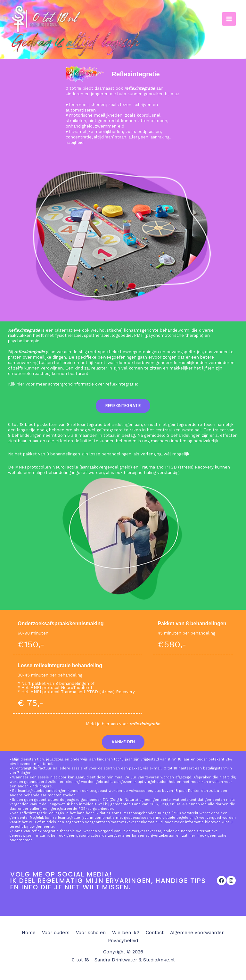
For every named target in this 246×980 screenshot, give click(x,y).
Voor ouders (56, 933)
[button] (123, 406)
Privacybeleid (123, 941)
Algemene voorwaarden (197, 933)
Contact (155, 933)
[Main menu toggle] (229, 19)
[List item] (221, 880)
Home (29, 933)
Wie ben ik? (126, 933)
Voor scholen (91, 933)
